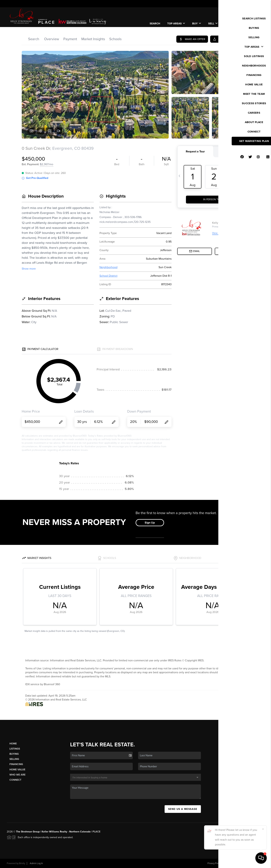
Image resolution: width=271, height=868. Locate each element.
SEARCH (155, 23)
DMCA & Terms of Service (238, 863)
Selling (14, 759)
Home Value (17, 770)
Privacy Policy (214, 863)
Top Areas (176, 23)
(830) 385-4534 (236, 789)
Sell (213, 23)
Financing (16, 764)
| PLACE (95, 832)
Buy (197, 23)
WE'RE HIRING (249, 22)
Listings (15, 749)
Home (13, 744)
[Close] (263, 829)
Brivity (22, 863)
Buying (14, 754)
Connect (15, 780)
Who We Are (17, 775)
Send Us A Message (183, 809)
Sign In (257, 4)
